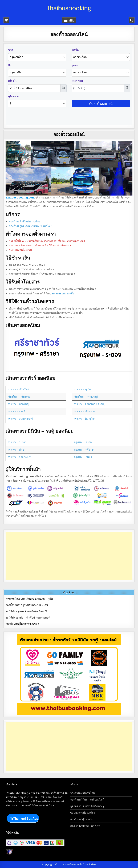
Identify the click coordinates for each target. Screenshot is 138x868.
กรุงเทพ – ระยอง (17, 442)
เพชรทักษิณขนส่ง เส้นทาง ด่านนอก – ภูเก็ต (30, 599)
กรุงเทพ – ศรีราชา (84, 450)
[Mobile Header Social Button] (6, 20)
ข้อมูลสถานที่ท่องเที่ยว (83, 813)
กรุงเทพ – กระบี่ (16, 412)
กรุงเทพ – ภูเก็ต (82, 389)
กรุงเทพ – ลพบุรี (83, 457)
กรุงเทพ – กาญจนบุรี (19, 457)
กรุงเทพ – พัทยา (16, 450)
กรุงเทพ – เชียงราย (84, 412)
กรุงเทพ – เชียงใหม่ (18, 389)
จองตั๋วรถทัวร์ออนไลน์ (82, 793)
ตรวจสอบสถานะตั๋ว (63, 294)
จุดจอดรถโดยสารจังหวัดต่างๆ (87, 806)
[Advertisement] (69, 556)
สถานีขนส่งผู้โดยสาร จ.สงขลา (22, 624)
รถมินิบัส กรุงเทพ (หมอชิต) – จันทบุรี (26, 611)
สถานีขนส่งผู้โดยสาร (82, 819)
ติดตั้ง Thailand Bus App (85, 826)
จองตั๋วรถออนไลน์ (69, 134)
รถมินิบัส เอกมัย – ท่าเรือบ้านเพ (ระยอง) (28, 618)
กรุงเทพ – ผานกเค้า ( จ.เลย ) (89, 404)
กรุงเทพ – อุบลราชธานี (20, 419)
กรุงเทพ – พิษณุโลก (84, 419)
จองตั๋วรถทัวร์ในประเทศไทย (25, 222)
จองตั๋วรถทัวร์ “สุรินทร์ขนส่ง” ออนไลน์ (27, 605)
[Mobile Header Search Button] (132, 20)
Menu (71, 20)
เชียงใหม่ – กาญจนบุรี (86, 397)
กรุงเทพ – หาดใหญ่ (18, 404)
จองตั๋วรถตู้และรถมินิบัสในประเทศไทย (31, 226)
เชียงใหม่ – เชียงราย (19, 397)
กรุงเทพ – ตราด (83, 442)
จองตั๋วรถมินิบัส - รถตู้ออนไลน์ (87, 800)
